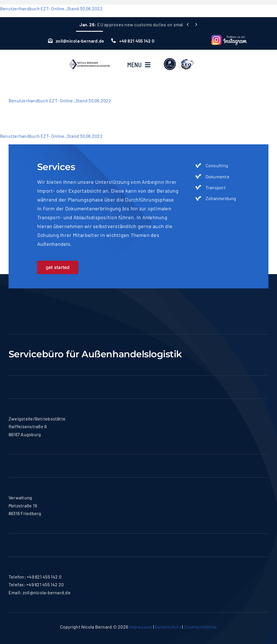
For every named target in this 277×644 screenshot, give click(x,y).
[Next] (196, 24)
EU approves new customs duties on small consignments (147, 24)
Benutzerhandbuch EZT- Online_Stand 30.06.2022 (51, 8)
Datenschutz (168, 627)
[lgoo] (179, 58)
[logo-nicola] (89, 58)
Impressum (141, 627)
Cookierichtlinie (201, 627)
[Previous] (188, 24)
